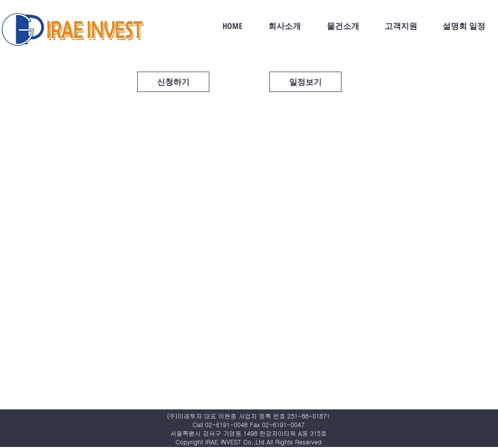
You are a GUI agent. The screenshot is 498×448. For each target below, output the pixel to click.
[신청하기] (173, 82)
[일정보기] (305, 82)
